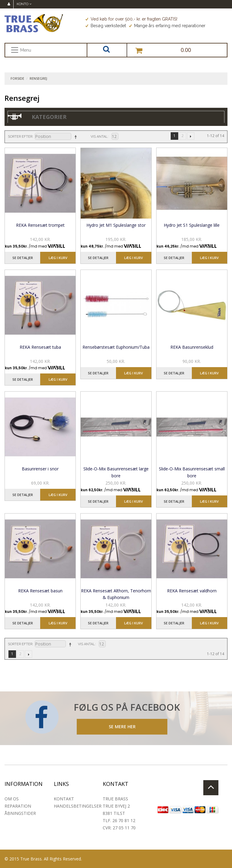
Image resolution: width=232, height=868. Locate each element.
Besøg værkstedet (106, 26)
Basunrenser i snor (40, 469)
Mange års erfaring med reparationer (167, 26)
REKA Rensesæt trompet (40, 225)
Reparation (18, 806)
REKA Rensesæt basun (40, 591)
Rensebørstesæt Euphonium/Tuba (116, 347)
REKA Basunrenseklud (192, 347)
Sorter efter (20, 137)
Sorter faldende (75, 137)
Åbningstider (20, 813)
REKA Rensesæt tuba (40, 347)
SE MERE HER (122, 727)
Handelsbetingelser (78, 806)
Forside (17, 78)
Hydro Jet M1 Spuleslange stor (116, 225)
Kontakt (64, 799)
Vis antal (99, 137)
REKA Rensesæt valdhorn (192, 591)
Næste (191, 136)
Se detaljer (23, 258)
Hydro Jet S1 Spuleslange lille (192, 225)
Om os (12, 799)
